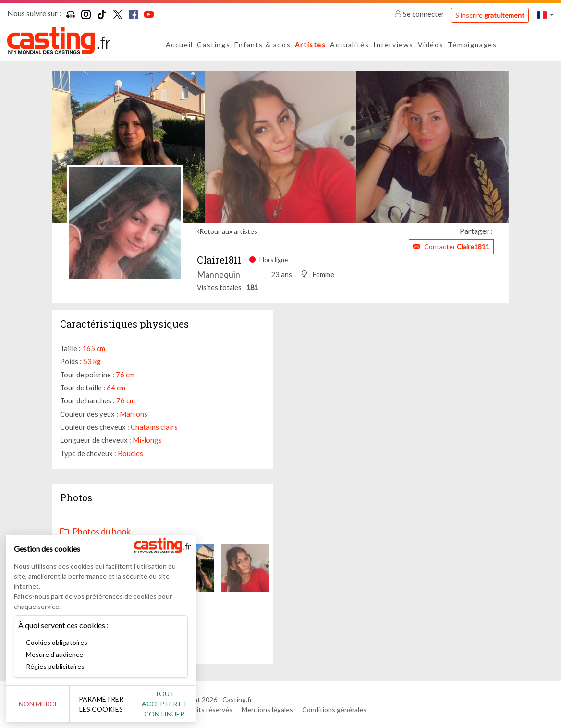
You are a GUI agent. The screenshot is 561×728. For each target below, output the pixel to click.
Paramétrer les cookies (107, 704)
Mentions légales (267, 710)
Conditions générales (334, 710)
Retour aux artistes (228, 231)
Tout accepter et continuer (174, 704)
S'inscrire (490, 15)
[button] (545, 15)
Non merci (40, 704)
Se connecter (420, 14)
